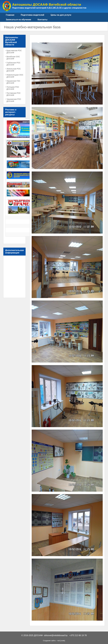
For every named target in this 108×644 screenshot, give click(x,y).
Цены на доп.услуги (61, 15)
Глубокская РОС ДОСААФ (13, 64)
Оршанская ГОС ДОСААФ (13, 82)
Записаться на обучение (18, 20)
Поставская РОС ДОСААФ (14, 94)
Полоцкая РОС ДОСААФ (13, 88)
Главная (10, 15)
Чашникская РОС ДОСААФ (14, 100)
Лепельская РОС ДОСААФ (14, 70)
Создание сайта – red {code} (54, 641)
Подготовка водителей (32, 15)
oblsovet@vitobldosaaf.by (56, 635)
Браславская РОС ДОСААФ (14, 52)
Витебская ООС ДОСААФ (13, 58)
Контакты (43, 20)
